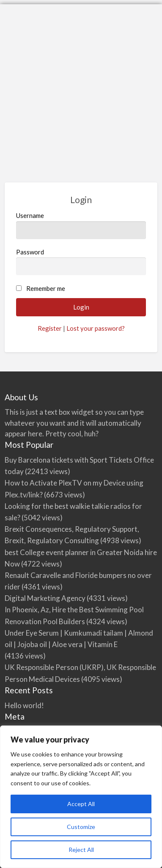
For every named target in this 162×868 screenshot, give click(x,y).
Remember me (46, 288)
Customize (81, 827)
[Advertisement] (81, 85)
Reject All (81, 850)
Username (81, 225)
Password (81, 262)
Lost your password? (96, 328)
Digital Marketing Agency (45, 598)
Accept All (81, 804)
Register (50, 328)
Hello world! (24, 705)
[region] (81, 797)
